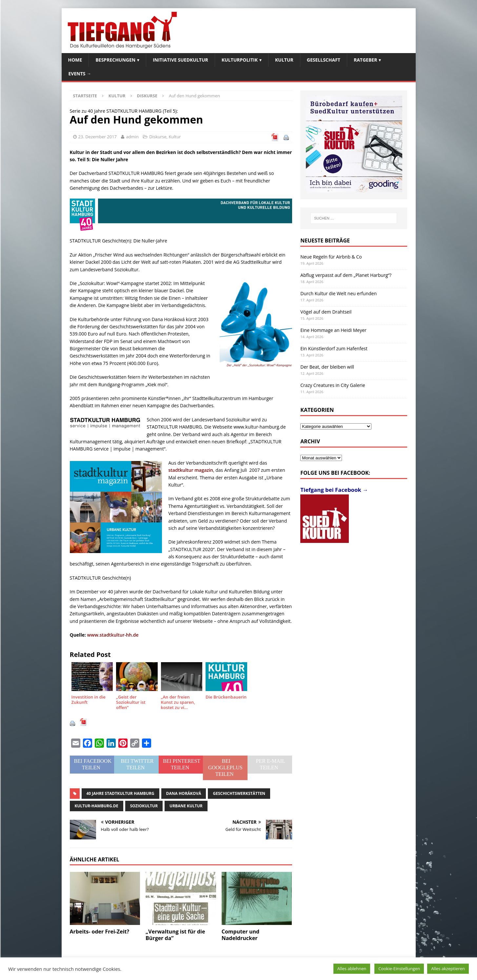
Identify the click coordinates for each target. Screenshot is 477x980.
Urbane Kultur (186, 806)
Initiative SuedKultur (180, 60)
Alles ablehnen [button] (352, 969)
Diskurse (158, 137)
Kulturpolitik (240, 60)
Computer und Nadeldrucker (240, 935)
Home (75, 60)
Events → (80, 74)
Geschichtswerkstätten (239, 793)
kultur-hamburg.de (97, 806)
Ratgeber (365, 60)
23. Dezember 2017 (98, 137)
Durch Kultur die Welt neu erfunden (338, 293)
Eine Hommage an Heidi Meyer (333, 330)
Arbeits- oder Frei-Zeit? (100, 932)
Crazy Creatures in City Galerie (333, 385)
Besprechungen (115, 60)
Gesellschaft (324, 60)
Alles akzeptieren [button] (448, 969)
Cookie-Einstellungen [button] (399, 969)
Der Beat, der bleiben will (327, 367)
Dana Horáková (184, 793)
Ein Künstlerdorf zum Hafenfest (334, 348)
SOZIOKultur (144, 806)
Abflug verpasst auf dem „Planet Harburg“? (346, 275)
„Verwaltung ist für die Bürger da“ (175, 935)
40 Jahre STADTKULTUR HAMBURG (120, 793)
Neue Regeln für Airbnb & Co (331, 257)
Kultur (284, 60)
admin (132, 137)
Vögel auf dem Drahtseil (326, 312)
